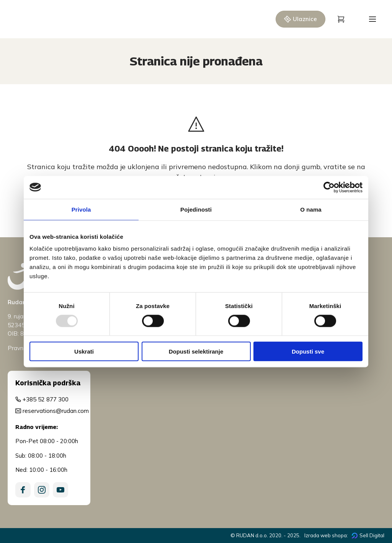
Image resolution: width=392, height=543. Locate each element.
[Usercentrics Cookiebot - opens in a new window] (329, 187)
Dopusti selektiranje (196, 351)
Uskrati (84, 351)
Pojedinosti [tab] (196, 209)
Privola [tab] (81, 209)
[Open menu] (372, 19)
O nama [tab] (311, 209)
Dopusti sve (308, 351)
